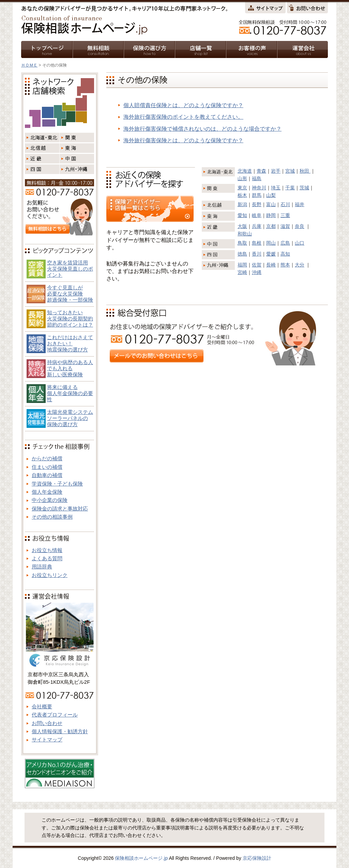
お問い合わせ (47, 723)
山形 (242, 178)
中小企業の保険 (50, 500)
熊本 (285, 265)
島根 (257, 243)
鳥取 (242, 243)
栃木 (242, 195)
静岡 (271, 215)
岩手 (276, 171)
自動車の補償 (47, 475)
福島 (257, 178)
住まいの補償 (47, 467)
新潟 (242, 204)
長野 (257, 204)
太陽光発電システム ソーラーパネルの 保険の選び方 (70, 418)
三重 (285, 215)
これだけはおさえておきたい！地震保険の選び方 (70, 343)
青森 (261, 171)
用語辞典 (42, 567)
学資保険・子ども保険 (57, 484)
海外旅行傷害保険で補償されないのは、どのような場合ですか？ (202, 129)
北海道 (245, 171)
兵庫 (257, 226)
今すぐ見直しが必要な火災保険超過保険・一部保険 (70, 294)
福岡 (242, 265)
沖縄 (257, 272)
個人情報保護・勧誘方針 (60, 731)
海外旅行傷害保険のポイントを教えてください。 (183, 117)
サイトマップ (47, 740)
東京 (242, 188)
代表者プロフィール (55, 715)
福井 (300, 204)
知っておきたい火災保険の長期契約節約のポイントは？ (70, 319)
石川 (285, 204)
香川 (257, 254)
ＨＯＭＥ (29, 65)
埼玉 (276, 188)
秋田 (305, 171)
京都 (271, 226)
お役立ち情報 (47, 550)
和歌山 (245, 234)
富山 (271, 204)
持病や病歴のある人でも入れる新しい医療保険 (70, 368)
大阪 (242, 226)
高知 (285, 254)
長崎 (271, 265)
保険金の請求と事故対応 (60, 509)
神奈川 (259, 188)
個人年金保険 (47, 492)
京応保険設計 (257, 858)
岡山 (271, 243)
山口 (300, 243)
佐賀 (257, 265)
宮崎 (242, 272)
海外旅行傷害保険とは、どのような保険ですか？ (183, 140)
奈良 (300, 226)
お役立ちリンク (50, 575)
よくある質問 (47, 558)
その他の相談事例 (52, 517)
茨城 (304, 188)
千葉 (290, 188)
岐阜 (257, 215)
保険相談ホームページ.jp (141, 858)
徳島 (242, 254)
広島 (285, 243)
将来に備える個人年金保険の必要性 (70, 393)
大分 (300, 265)
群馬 (257, 195)
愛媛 (271, 254)
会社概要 (42, 706)
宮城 (290, 171)
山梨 (271, 195)
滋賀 (285, 226)
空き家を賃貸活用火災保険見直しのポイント (70, 269)
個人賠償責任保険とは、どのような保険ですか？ (183, 105)
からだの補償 (47, 458)
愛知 (242, 215)
